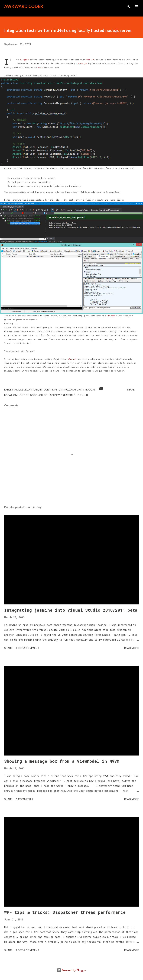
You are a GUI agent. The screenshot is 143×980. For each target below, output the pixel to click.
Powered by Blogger (71, 970)
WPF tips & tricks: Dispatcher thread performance (65, 912)
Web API (91, 60)
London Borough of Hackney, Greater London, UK (53, 395)
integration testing (54, 390)
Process (111, 316)
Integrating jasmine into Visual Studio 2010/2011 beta (71, 610)
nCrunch (72, 359)
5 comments (24, 799)
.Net (17, 390)
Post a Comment (28, 648)
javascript (77, 390)
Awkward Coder (24, 6)
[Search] (128, 6)
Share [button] (131, 390)
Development (29, 390)
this (40, 68)
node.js (82, 64)
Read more (131, 648)
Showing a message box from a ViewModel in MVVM (62, 761)
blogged (25, 60)
